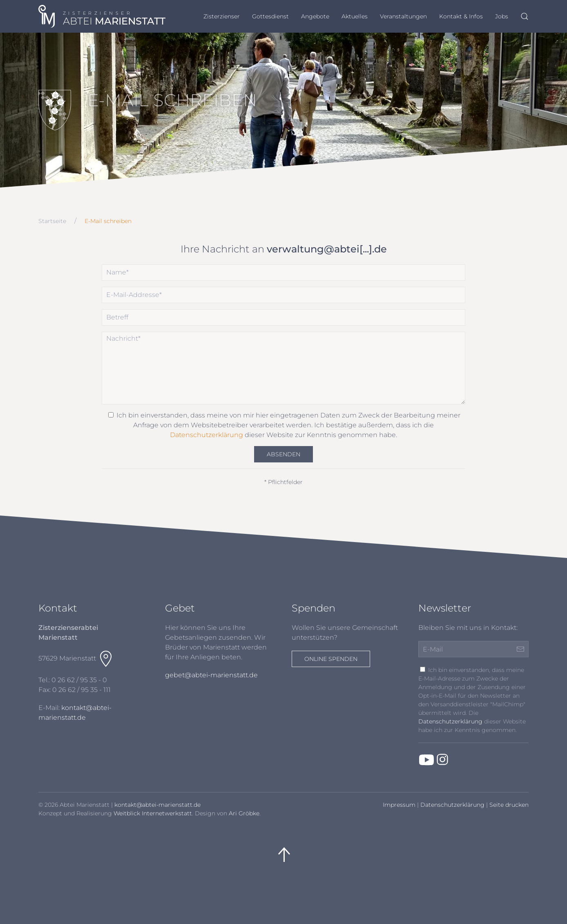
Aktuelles (355, 16)
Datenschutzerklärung (206, 435)
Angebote (315, 16)
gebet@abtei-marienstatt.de (211, 675)
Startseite (52, 221)
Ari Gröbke (244, 813)
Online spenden (331, 659)
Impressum (399, 805)
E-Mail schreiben (108, 221)
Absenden (283, 454)
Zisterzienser (222, 16)
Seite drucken (509, 805)
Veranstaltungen (403, 16)
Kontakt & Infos (461, 16)
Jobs (502, 16)
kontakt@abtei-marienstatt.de (157, 805)
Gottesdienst (270, 16)
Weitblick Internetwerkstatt (153, 813)
